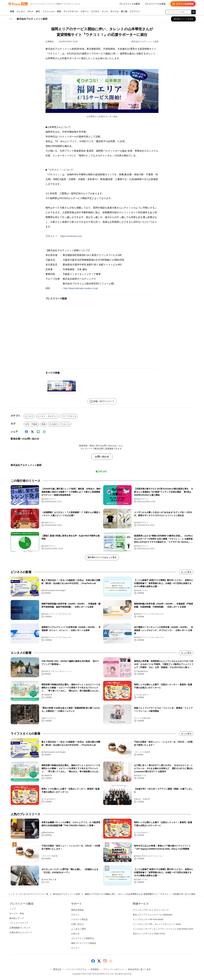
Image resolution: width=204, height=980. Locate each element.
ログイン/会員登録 (183, 4)
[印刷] (44, 432)
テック (105, 12)
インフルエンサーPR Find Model (148, 919)
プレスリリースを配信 (129, 4)
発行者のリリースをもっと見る (102, 557)
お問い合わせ (102, 457)
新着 (12, 12)
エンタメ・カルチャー (48, 416)
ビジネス (95, 12)
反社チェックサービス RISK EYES (149, 934)
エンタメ (21, 12)
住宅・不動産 (31, 424)
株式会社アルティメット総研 (145, 41)
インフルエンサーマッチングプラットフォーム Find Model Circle (163, 929)
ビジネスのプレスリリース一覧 (34, 894)
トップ (11, 894)
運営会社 (57, 969)
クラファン (135, 12)
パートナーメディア (19, 923)
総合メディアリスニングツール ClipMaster (153, 915)
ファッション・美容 (52, 12)
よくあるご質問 (78, 929)
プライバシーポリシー (113, 969)
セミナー (75, 948)
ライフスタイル (71, 12)
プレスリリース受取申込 (83, 938)
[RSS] (111, 961)
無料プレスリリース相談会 (84, 943)
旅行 (38, 12)
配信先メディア (17, 918)
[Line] (38, 432)
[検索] (193, 12)
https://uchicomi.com (71, 236)
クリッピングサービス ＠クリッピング (151, 910)
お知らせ (75, 934)
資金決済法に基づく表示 (139, 969)
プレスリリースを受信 (155, 4)
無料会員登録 (77, 910)
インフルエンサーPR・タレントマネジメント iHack (157, 924)
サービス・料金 (17, 913)
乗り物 (124, 12)
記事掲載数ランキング (20, 928)
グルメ (30, 12)
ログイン (75, 915)
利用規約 (95, 969)
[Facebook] (26, 432)
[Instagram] (105, 961)
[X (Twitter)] (32, 432)
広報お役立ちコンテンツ (21, 932)
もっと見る (186, 572)
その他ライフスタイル (60, 424)
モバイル (114, 12)
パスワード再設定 (79, 919)
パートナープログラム (76, 969)
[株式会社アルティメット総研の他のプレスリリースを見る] (183, 19)
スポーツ (85, 12)
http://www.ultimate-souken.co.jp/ (81, 288)
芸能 (43, 424)
